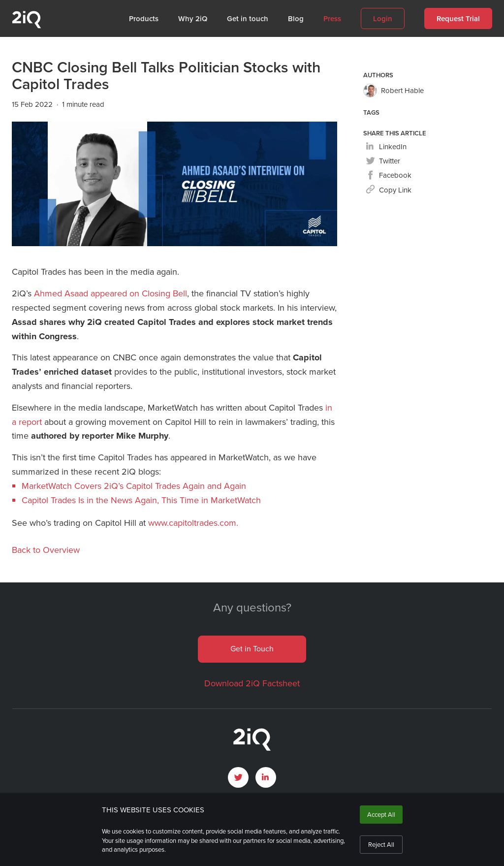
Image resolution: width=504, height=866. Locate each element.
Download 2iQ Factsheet (252, 683)
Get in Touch (252, 649)
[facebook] (389, 176)
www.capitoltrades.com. (193, 523)
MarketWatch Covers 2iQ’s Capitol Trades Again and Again (134, 486)
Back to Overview (46, 550)
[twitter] (383, 162)
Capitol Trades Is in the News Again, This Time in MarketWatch (141, 500)
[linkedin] (386, 147)
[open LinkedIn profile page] (266, 777)
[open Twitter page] (238, 777)
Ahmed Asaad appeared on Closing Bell (110, 293)
